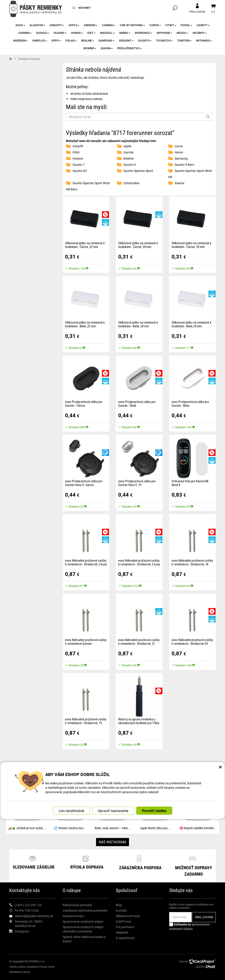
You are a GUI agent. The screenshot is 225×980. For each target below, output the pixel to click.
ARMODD (91, 25)
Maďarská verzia (20, 972)
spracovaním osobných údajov (189, 926)
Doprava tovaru (73, 916)
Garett (203, 25)
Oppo (56, 40)
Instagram (22, 931)
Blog (119, 905)
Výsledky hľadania (29, 59)
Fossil (186, 25)
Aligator (37, 25)
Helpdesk (122, 932)
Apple (74, 25)
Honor (77, 33)
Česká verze (47, 967)
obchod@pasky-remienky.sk (34, 916)
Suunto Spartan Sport (138, 171)
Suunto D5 (80, 171)
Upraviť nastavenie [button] (113, 805)
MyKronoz (143, 33)
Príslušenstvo (129, 48)
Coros (155, 25)
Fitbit (171, 25)
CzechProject (202, 961)
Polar (71, 40)
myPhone (164, 33)
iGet (91, 33)
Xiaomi (107, 48)
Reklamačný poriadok (77, 905)
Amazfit (57, 25)
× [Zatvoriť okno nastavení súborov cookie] (220, 761)
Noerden (21, 40)
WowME (90, 48)
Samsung (106, 40)
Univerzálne (131, 183)
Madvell (107, 33)
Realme (88, 40)
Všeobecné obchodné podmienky (85, 910)
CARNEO (109, 25)
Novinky (84, 8)
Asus (20, 25)
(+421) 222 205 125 (28, 905)
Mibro (125, 33)
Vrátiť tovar (124, 921)
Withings (204, 40)
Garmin (25, 33)
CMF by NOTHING (132, 25)
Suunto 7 (79, 165)
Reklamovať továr (128, 916)
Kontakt (121, 910)
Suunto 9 (130, 165)
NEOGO (182, 33)
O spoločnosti (125, 938)
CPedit (211, 967)
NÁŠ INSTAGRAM (112, 842)
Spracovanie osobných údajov (83, 921)
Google (43, 33)
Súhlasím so (189, 926)
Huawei (60, 33)
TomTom (184, 40)
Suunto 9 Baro (184, 165)
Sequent (126, 40)
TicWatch (164, 40)
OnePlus (40, 40)
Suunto (145, 40)
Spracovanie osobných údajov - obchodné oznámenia (84, 929)
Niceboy (200, 33)
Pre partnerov (125, 927)
